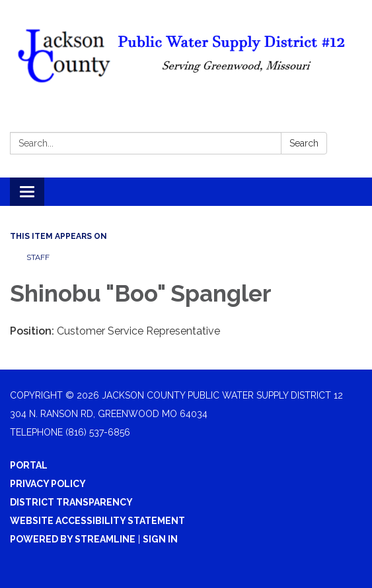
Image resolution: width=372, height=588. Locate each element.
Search (304, 143)
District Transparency (71, 502)
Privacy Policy (48, 484)
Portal (29, 465)
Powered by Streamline (73, 539)
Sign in (160, 539)
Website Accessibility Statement (97, 521)
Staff (38, 257)
